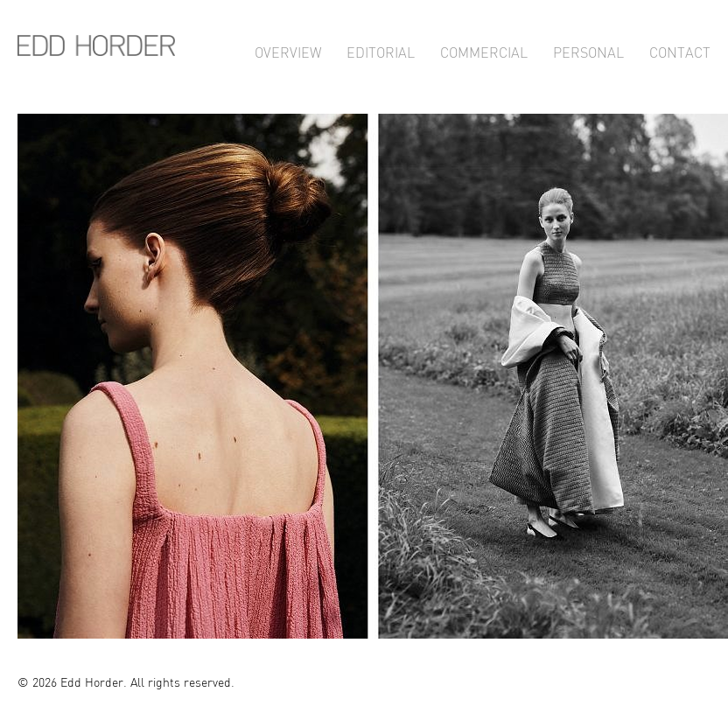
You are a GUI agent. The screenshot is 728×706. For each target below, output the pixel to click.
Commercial (484, 50)
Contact (680, 50)
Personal (588, 50)
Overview (288, 50)
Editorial (381, 50)
